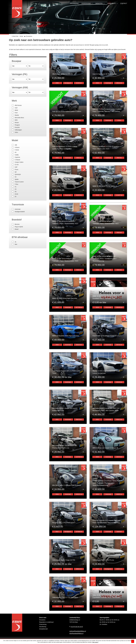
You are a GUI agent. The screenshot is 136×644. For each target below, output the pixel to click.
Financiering (43, 611)
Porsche (17, 127)
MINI (16, 120)
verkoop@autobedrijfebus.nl (78, 618)
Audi (16, 108)
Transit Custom (19, 182)
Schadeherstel (43, 615)
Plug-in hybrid (19, 227)
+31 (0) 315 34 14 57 (77, 613)
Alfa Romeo (18, 105)
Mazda (17, 115)
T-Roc (16, 184)
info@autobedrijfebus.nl (76, 620)
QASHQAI (18, 174)
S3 (16, 177)
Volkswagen (18, 130)
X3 (16, 189)
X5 (16, 192)
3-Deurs (17, 147)
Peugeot (17, 125)
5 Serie (17, 150)
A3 (16, 152)
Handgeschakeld (20, 212)
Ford (16, 113)
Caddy (17, 155)
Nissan (17, 123)
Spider (17, 179)
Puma (16, 170)
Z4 (15, 197)
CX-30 (17, 165)
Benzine (17, 224)
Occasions (42, 606)
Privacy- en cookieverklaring (39, 637)
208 (16, 145)
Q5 (16, 172)
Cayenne (17, 157)
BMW (16, 110)
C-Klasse (17, 160)
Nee (16, 244)
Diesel (17, 229)
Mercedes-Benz (19, 118)
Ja (15, 242)
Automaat (18, 209)
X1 (16, 187)
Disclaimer (26, 637)
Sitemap (20, 637)
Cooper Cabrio (19, 162)
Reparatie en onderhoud (46, 609)
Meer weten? (95, 642)
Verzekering (43, 613)
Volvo (16, 132)
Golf (16, 167)
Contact (14, 637)
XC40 (16, 194)
